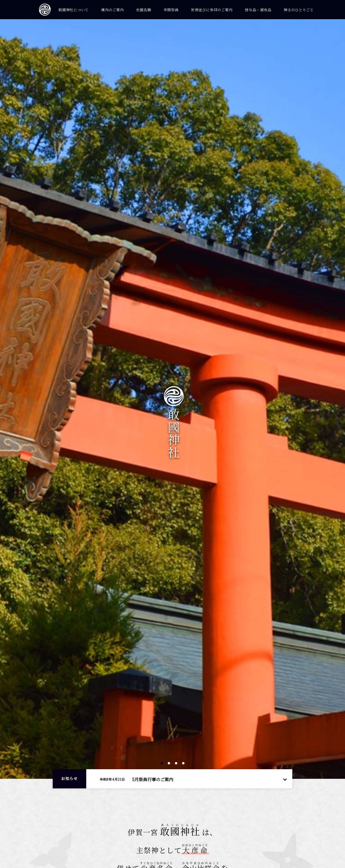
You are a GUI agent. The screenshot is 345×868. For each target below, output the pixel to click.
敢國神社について (74, 10)
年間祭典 (171, 10)
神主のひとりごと (299, 10)
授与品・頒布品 (258, 10)
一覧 (285, 779)
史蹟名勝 (144, 10)
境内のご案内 (112, 10)
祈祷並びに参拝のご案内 (212, 10)
